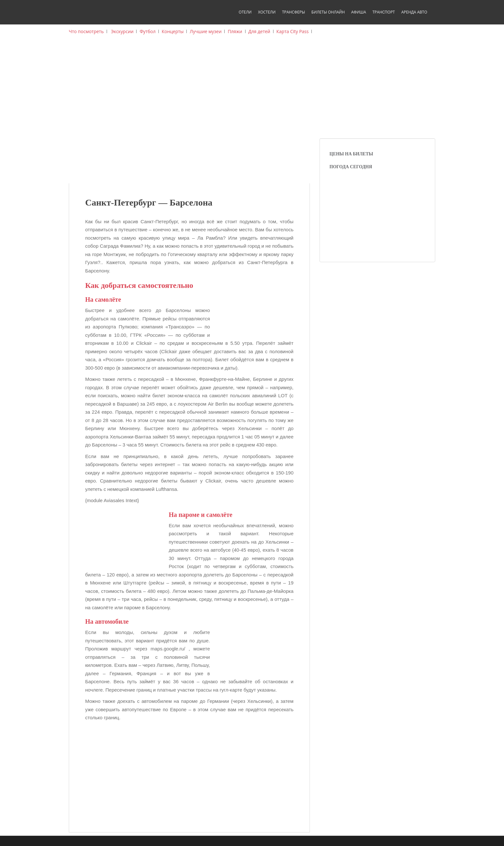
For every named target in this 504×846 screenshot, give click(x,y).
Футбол (148, 31)
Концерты (173, 31)
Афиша (358, 12)
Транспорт (384, 12)
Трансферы (293, 12)
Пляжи (235, 31)
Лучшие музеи (206, 31)
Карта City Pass (292, 31)
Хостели (267, 12)
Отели (245, 12)
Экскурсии (122, 31)
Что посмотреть (86, 31)
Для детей (259, 31)
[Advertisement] (252, 90)
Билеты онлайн (328, 12)
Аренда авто (414, 12)
